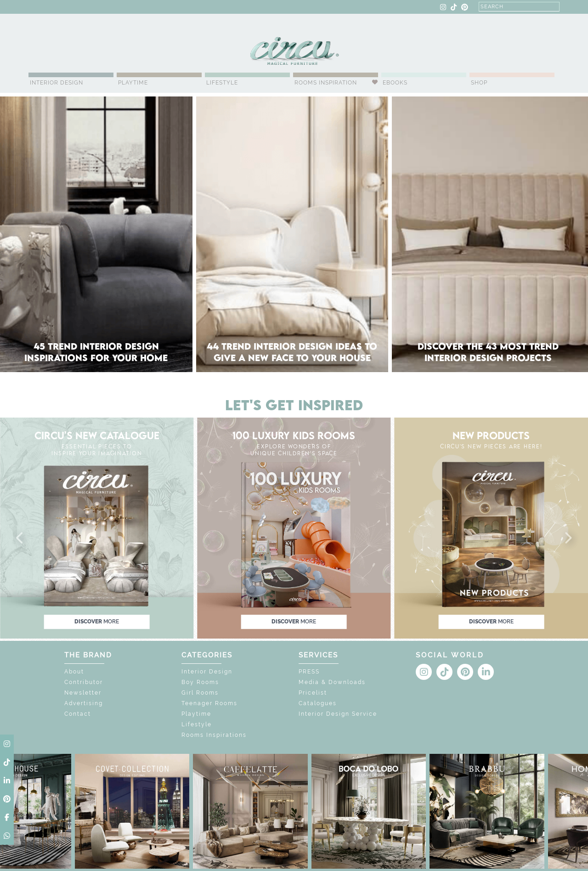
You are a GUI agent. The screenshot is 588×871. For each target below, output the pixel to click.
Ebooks (395, 83)
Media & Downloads (332, 682)
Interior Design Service (338, 714)
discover (97, 622)
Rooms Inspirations (214, 735)
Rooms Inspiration (326, 83)
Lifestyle (222, 83)
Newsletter (83, 693)
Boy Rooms (200, 682)
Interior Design (57, 83)
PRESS (309, 672)
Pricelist (313, 693)
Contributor (84, 682)
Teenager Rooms (209, 703)
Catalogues (318, 703)
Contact (78, 714)
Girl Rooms (200, 693)
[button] (20, 538)
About (74, 672)
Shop (479, 83)
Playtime (133, 83)
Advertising (84, 703)
